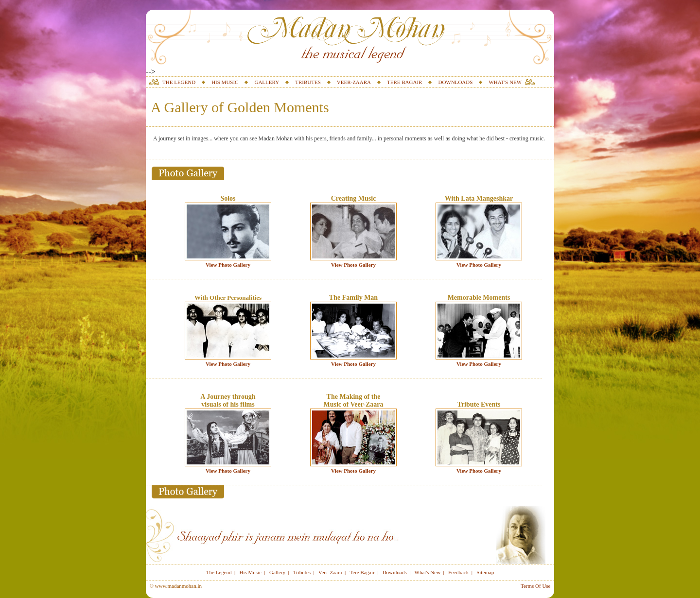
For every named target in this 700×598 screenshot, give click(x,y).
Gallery (277, 572)
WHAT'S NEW (505, 82)
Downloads (395, 572)
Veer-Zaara (330, 572)
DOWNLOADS (455, 82)
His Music (251, 572)
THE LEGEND (179, 82)
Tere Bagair (362, 572)
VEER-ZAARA (354, 82)
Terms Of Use (536, 586)
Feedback (458, 572)
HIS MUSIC (225, 82)
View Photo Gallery (228, 265)
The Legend (219, 572)
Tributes (302, 572)
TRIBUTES (308, 82)
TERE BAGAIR (404, 82)
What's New (428, 572)
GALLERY (267, 82)
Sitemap (485, 572)
